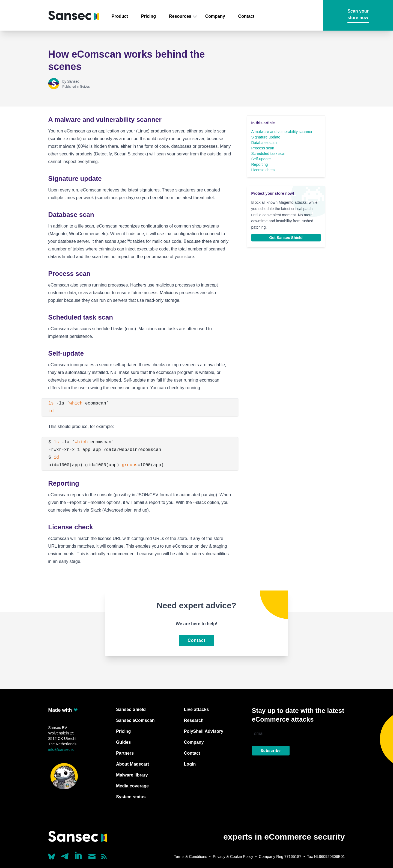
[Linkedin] (79, 855)
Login (190, 764)
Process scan (263, 148)
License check (264, 170)
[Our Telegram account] (65, 855)
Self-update (261, 159)
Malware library (132, 775)
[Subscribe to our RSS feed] (104, 857)
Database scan (264, 143)
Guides (85, 87)
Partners (125, 753)
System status (131, 797)
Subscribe (271, 751)
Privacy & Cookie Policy (233, 857)
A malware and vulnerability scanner (282, 132)
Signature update (266, 137)
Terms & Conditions (190, 857)
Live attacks (196, 709)
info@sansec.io (61, 749)
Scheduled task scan (269, 153)
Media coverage (132, 786)
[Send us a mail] (92, 857)
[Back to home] (74, 15)
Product (120, 16)
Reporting (260, 164)
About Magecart (133, 764)
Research (194, 720)
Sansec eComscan (135, 720)
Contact (246, 16)
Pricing (148, 16)
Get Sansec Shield (286, 238)
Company (215, 16)
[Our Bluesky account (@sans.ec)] (52, 856)
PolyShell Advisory (204, 731)
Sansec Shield (131, 709)
